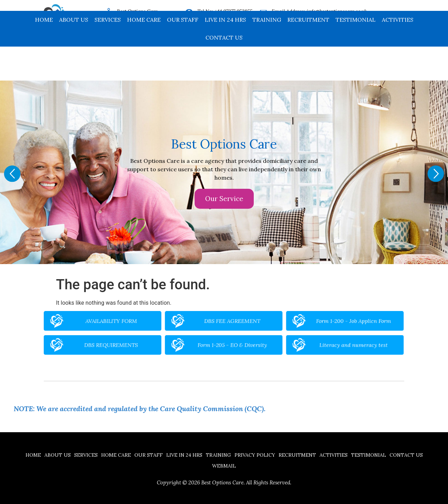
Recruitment (308, 54)
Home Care (144, 54)
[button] (12, 174)
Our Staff (183, 54)
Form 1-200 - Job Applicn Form (313, 325)
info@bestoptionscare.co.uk (337, 11)
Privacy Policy (255, 455)
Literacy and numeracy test (313, 342)
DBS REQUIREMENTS (146, 342)
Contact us (224, 71)
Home (44, 54)
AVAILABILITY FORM (146, 325)
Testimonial (356, 54)
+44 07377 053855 (233, 11)
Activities (398, 54)
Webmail (224, 466)
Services (108, 54)
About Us (74, 54)
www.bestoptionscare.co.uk (322, 21)
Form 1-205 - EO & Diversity (230, 342)
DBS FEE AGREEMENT (230, 325)
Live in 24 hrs (225, 54)
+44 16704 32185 (232, 21)
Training (267, 54)
